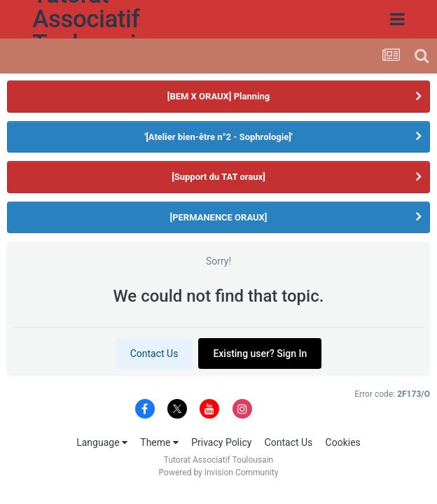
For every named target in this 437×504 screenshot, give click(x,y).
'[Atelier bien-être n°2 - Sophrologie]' (218, 137)
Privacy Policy (221, 442)
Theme (159, 442)
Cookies (343, 442)
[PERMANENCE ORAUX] (219, 217)
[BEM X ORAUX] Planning (218, 96)
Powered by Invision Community (219, 472)
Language (102, 442)
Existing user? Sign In (260, 353)
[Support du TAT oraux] (218, 177)
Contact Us (154, 353)
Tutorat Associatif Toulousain (51, 19)
